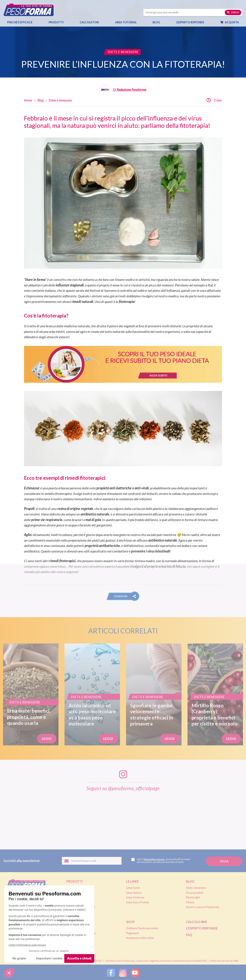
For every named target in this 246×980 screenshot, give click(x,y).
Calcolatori (91, 23)
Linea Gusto (133, 888)
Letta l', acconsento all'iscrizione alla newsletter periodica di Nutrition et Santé (161, 861)
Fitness (190, 902)
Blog (158, 23)
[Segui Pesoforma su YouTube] (135, 973)
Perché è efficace (20, 22)
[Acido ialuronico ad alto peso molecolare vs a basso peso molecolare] (92, 694)
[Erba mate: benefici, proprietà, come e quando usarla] (31, 694)
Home (28, 100)
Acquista (232, 23)
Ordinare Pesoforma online (142, 928)
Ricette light (193, 897)
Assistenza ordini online (140, 938)
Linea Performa (135, 897)
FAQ (189, 935)
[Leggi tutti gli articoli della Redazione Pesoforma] (123, 91)
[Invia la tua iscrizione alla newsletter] (224, 861)
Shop (130, 922)
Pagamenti (133, 933)
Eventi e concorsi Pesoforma (202, 907)
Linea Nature (134, 893)
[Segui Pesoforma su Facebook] (111, 973)
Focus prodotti (195, 893)
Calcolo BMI (196, 922)
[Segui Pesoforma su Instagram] (123, 973)
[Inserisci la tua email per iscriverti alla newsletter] (92, 861)
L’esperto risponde (190, 22)
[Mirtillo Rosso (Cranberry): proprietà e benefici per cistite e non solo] (215, 694)
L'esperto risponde (202, 928)
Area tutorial (128, 23)
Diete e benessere (60, 100)
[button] (123, 596)
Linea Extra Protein (138, 902)
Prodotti (58, 23)
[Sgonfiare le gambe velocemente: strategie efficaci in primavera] (154, 694)
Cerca (233, 12)
